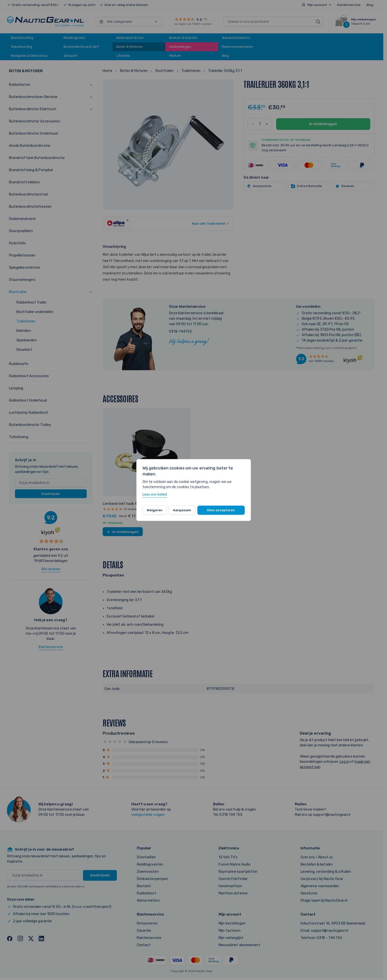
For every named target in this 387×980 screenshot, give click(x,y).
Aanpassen (182, 510)
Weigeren (155, 510)
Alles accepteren (221, 510)
